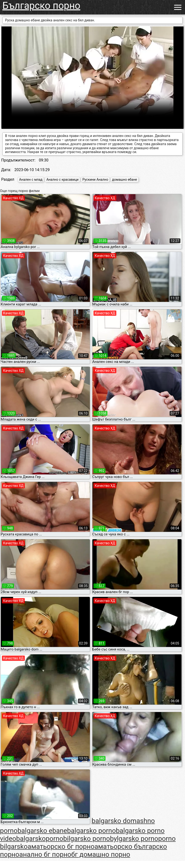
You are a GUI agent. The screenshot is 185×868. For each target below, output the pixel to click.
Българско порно (41, 6)
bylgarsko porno (134, 839)
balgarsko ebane (42, 831)
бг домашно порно (101, 854)
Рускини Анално (95, 180)
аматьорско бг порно (61, 846)
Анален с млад (31, 180)
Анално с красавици (62, 180)
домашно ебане (125, 180)
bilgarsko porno (86, 839)
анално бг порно (45, 854)
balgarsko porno (92, 831)
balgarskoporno (40, 839)
